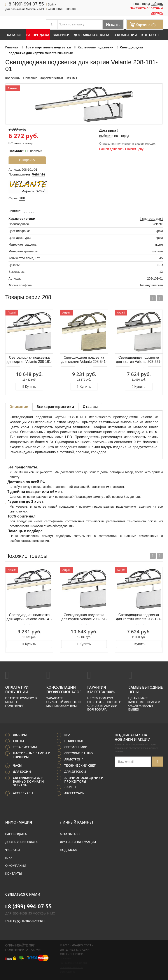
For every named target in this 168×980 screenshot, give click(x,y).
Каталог (15, 35)
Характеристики (52, 78)
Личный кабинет (77, 822)
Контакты (150, 35)
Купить (29, 387)
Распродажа (38, 35)
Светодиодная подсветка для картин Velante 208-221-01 (139, 360)
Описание (30, 78)
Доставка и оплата (92, 35)
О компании (125, 35)
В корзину (27, 160)
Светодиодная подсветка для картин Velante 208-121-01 (139, 617)
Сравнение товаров (61, 9)
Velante (39, 174)
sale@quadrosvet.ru (26, 921)
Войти (51, 4)
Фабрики (61, 35)
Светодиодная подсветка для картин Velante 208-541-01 (84, 360)
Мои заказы (70, 834)
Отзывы (72, 78)
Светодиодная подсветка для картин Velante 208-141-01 (29, 617)
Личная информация (78, 842)
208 (22, 198)
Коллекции (13, 78)
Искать (111, 24)
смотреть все (151, 219)
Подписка (68, 849)
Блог (9, 857)
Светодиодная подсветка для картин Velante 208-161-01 (29, 360)
